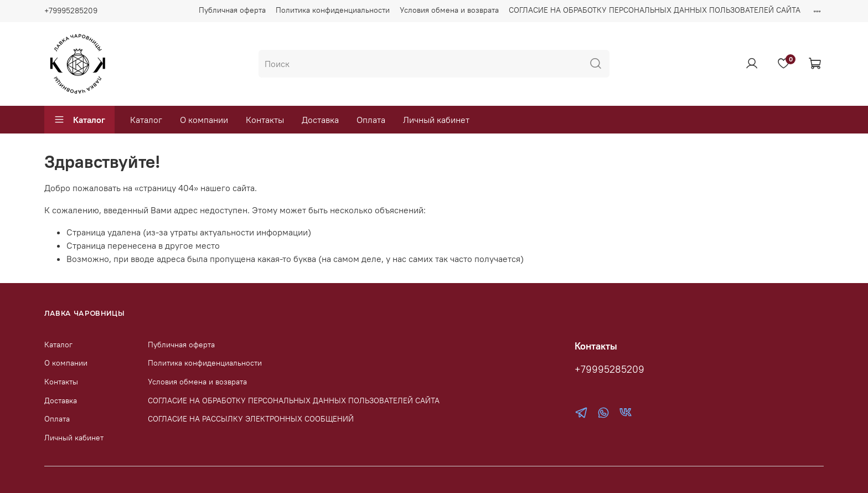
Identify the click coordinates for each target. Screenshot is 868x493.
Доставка (320, 120)
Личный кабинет (436, 120)
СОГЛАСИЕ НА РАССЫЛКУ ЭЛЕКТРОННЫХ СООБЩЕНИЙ (251, 419)
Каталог (79, 120)
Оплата (371, 120)
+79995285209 (71, 11)
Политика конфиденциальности (333, 10)
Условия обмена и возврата (449, 10)
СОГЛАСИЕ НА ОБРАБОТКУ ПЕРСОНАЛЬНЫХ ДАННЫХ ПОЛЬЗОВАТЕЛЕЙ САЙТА (655, 10)
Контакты (265, 120)
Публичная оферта (232, 10)
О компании (204, 120)
